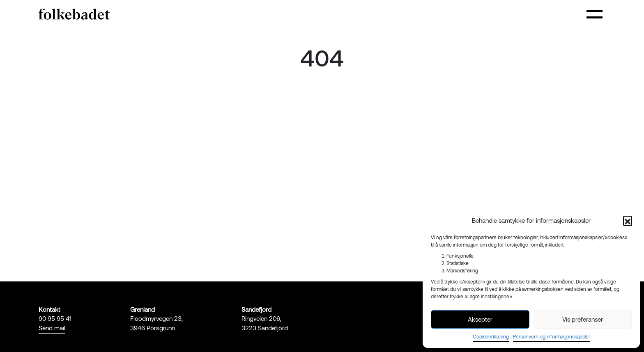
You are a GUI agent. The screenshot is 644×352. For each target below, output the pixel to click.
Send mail (52, 328)
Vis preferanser (583, 319)
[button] (628, 220)
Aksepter (480, 319)
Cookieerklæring (491, 336)
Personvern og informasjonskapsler (552, 336)
